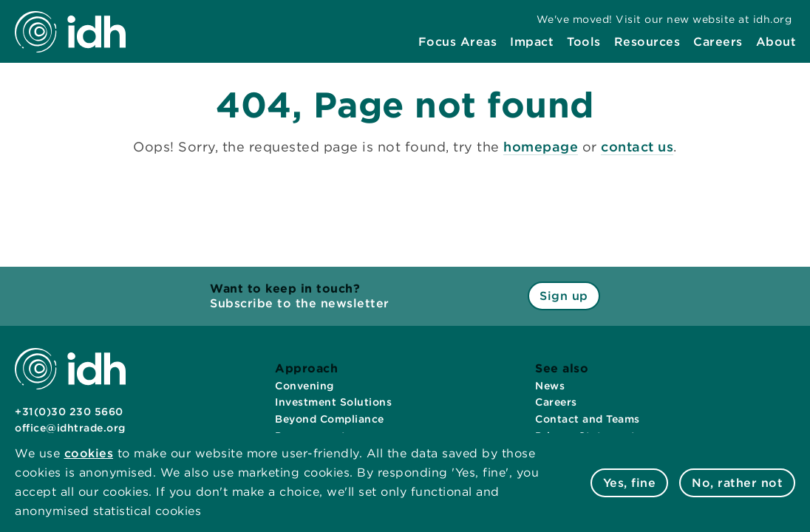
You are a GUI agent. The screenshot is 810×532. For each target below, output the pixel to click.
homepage (541, 147)
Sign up (564, 296)
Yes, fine (630, 483)
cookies (89, 453)
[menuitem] (458, 42)
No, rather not (737, 483)
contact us (637, 147)
